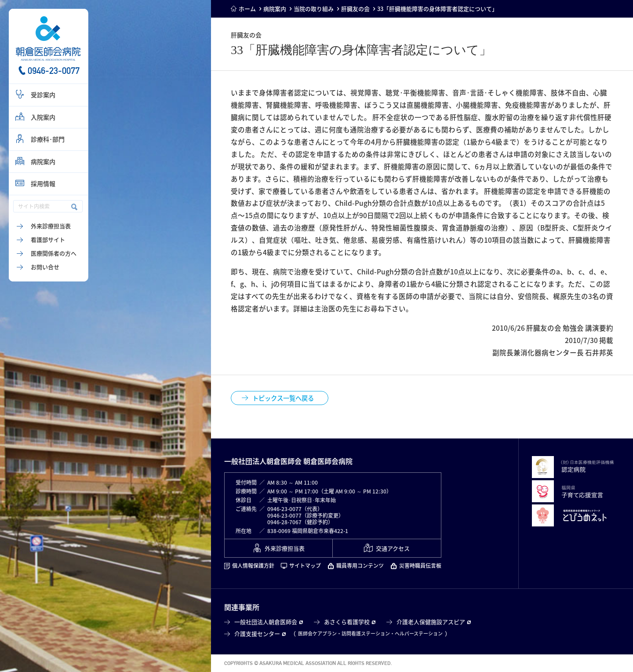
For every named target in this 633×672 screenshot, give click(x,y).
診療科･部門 (48, 139)
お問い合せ (45, 267)
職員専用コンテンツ (360, 566)
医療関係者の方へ (54, 253)
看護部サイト (48, 239)
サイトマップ (305, 566)
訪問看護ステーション (366, 634)
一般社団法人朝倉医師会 (266, 622)
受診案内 (43, 95)
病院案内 (43, 161)
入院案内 (43, 117)
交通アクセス (393, 548)
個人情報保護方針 (253, 566)
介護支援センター (257, 634)
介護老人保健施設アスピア (431, 622)
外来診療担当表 (51, 226)
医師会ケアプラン (317, 634)
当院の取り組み (314, 9)
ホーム (247, 9)
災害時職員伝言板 (420, 566)
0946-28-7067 (284, 522)
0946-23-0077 (54, 71)
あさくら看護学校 (347, 622)
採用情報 (43, 183)
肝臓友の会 (355, 9)
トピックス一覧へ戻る (283, 398)
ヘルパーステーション (419, 634)
